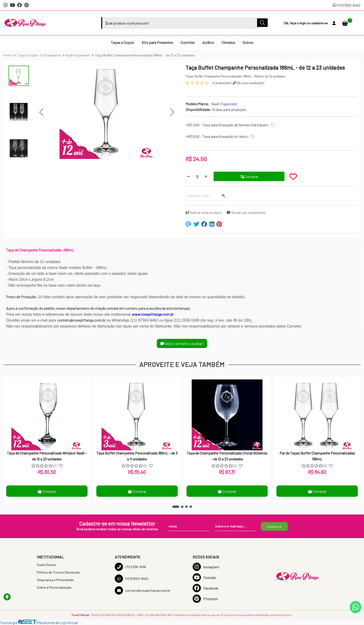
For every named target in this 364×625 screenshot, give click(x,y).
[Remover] (188, 176)
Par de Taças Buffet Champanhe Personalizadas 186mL (317, 456)
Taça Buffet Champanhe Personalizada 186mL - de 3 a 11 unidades (137, 456)
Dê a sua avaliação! (249, 83)
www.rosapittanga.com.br (153, 314)
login (303, 23)
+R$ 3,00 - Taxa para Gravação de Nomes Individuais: (227, 125)
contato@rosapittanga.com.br (143, 590)
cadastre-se (319, 23)
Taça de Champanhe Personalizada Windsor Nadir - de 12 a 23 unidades (47, 456)
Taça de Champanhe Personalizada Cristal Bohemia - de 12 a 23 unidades (227, 456)
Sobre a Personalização (54, 587)
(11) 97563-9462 (347, 5)
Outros (248, 42)
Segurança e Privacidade (55, 580)
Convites (188, 42)
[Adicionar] (206, 176)
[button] (41, 112)
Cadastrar (274, 526)
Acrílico (208, 42)
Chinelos (228, 42)
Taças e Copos (122, 42)
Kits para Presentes (157, 42)
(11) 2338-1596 (130, 567)
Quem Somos (47, 565)
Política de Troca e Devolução (59, 572)
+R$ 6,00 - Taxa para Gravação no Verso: (217, 136)
